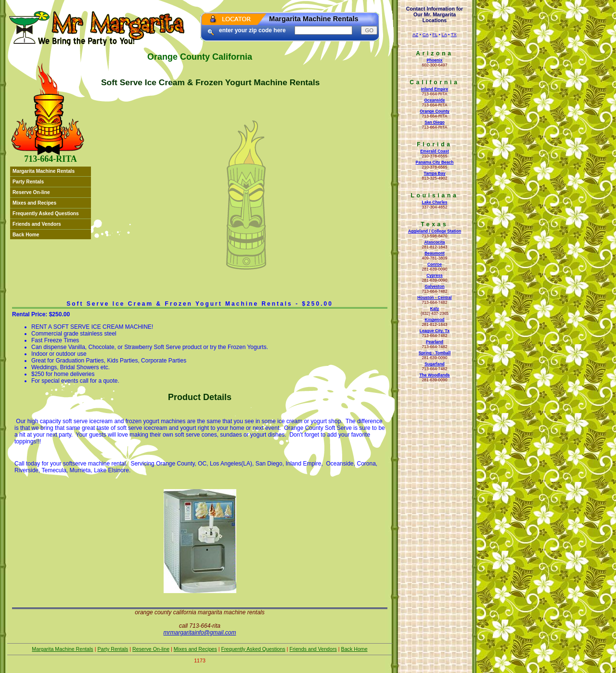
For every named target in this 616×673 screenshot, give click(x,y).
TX (454, 35)
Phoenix (434, 60)
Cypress (435, 275)
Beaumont (435, 253)
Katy (435, 309)
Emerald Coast (435, 151)
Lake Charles (434, 202)
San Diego (435, 122)
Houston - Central (434, 298)
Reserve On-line (31, 192)
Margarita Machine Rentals (44, 171)
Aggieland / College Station (435, 231)
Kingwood (434, 320)
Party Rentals (28, 182)
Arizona (435, 53)
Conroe (435, 264)
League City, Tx (435, 331)
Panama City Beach (434, 162)
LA (444, 35)
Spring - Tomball (435, 353)
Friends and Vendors (37, 224)
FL (435, 35)
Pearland (435, 342)
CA (425, 35)
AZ (415, 35)
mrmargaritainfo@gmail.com (200, 633)
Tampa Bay (435, 173)
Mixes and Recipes (34, 203)
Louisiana (434, 195)
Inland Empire (435, 89)
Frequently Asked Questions (46, 214)
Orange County (435, 111)
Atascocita (434, 242)
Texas (434, 224)
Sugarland (435, 364)
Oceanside (434, 100)
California (434, 82)
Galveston (434, 286)
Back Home (26, 235)
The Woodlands (434, 375)
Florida (435, 144)
